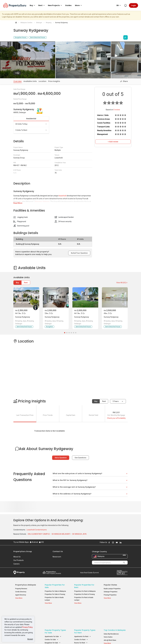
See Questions (80, 458)
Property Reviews (21, 589)
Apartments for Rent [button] (83, 618)
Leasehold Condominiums (37, 530)
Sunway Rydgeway (23, 317)
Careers (16, 564)
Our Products (19, 560)
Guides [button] (68, 5)
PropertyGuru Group (23, 551)
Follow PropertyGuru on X (124, 542)
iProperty (19, 573)
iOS (41, 542)
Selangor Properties (111, 592)
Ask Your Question (79, 253)
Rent (26, 283)
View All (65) (122, 283)
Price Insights (54, 81)
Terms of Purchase (70, 638)
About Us (17, 557)
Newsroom (57, 557)
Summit (89, 573)
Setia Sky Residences (111, 615)
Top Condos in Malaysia (115, 611)
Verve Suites (108, 618)
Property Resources (24, 611)
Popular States (110, 585)
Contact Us (58, 551)
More (79, 5)
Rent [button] (42, 5)
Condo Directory (21, 592)
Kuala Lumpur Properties (112, 589)
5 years (116, 401)
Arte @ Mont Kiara (110, 621)
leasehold (63, 196)
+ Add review (113, 142)
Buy (17, 283)
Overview (18, 81)
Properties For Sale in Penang (55, 594)
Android (34, 542)
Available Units (30, 81)
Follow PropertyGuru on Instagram (113, 542)
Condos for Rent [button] (81, 621)
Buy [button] (33, 5)
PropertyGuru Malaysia (26, 585)
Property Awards (52, 573)
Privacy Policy (27, 627)
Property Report (122, 573)
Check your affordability (116, 418)
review (117, 110)
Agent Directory (21, 595)
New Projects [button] (55, 5)
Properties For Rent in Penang (84, 594)
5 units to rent (31, 130)
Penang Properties (110, 595)
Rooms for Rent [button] (81, 624)
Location (42, 81)
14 (18, 72)
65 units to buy (31, 124)
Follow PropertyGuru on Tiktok (127, 542)
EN (119, 5)
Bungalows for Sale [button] (53, 624)
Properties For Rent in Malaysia (85, 591)
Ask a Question (61, 458)
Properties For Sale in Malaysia (55, 591)
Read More (18, 203)
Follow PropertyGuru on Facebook (109, 542)
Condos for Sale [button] (52, 621)
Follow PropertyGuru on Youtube (117, 542)
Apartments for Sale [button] (53, 618)
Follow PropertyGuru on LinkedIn (121, 542)
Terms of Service (40, 638)
